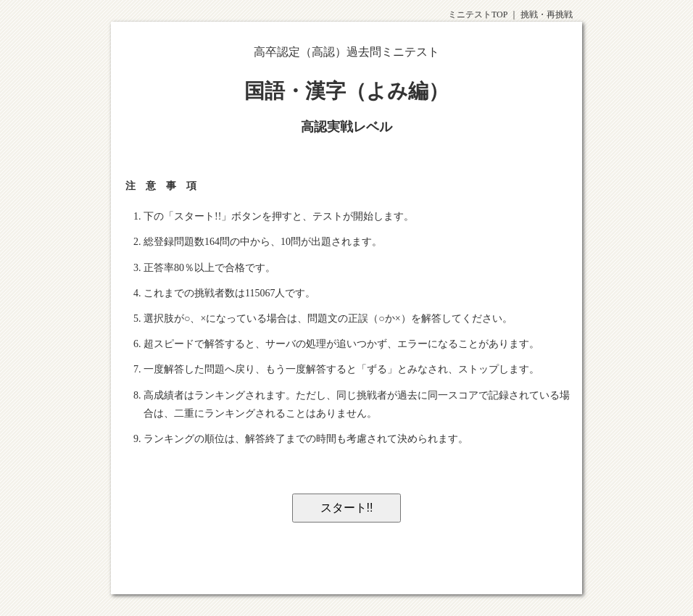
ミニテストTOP (478, 14)
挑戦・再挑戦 (547, 14)
